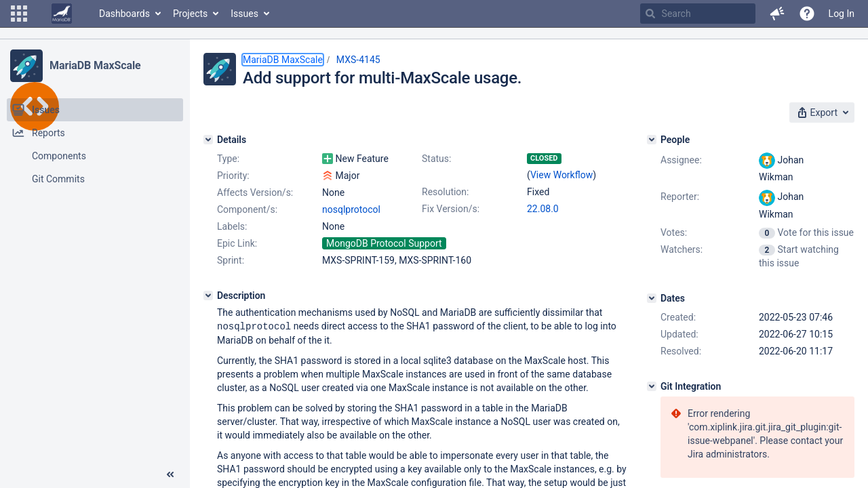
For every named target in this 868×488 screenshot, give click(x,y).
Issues (244, 14)
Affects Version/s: (255, 192)
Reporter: (680, 197)
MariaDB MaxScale (95, 65)
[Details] (208, 140)
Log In (842, 14)
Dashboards (124, 14)
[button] (19, 14)
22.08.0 (543, 209)
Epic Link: (237, 243)
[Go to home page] (62, 14)
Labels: (232, 226)
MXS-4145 (358, 60)
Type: (228, 159)
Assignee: (681, 160)
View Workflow (561, 175)
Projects (190, 14)
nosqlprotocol (351, 209)
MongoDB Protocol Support (384, 243)
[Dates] (652, 298)
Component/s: (247, 209)
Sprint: (231, 260)
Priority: (233, 176)
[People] (652, 140)
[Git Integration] (652, 386)
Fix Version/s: (451, 209)
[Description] (208, 296)
